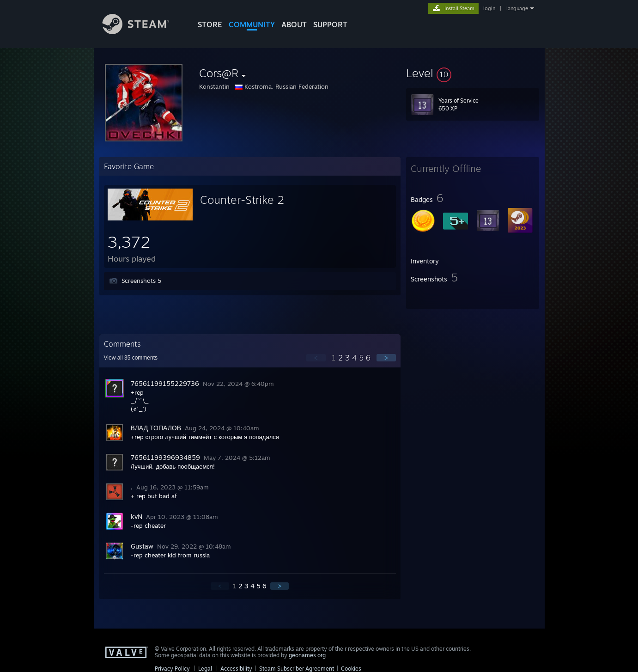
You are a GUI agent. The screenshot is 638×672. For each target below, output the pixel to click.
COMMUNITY (252, 24)
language (517, 8)
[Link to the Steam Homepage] (143, 32)
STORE (210, 24)
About (294, 24)
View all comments (131, 358)
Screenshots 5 (141, 281)
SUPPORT (330, 24)
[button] (473, 73)
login (489, 8)
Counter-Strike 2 (242, 200)
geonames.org (307, 655)
